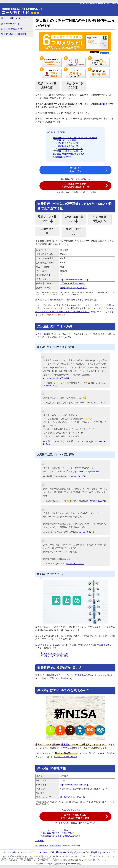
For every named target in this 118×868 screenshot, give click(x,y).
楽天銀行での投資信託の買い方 (67, 151)
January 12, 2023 (98, 501)
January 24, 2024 (78, 476)
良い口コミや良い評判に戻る (54, 653)
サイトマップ (108, 852)
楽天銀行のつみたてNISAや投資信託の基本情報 (75, 138)
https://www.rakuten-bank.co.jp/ (74, 279)
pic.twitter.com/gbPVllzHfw (88, 471)
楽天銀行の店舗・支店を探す (74, 288)
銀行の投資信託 (55, 846)
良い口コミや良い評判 (68, 143)
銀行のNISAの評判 (10, 24)
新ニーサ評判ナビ (42, 846)
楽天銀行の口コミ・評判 (64, 140)
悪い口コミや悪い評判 (68, 146)
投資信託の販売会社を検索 (14, 34)
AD (99, 4)
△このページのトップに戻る (54, 830)
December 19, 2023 (85, 532)
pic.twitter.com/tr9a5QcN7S (56, 378)
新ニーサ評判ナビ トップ (13, 18)
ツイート (40, 841)
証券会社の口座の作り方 (66, 757)
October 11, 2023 (76, 564)
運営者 (79, 864)
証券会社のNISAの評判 (12, 29)
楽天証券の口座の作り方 (60, 678)
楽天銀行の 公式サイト (75, 170)
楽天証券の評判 (60, 107)
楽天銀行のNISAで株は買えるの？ (69, 154)
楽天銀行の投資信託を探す (73, 283)
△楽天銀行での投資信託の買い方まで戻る (61, 836)
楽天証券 (103, 104)
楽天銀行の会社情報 (62, 157)
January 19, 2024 (51, 386)
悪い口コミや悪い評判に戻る (54, 656)
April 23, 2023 (99, 403)
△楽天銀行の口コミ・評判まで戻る (57, 833)
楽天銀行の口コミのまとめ (71, 149)
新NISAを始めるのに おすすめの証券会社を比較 (75, 186)
